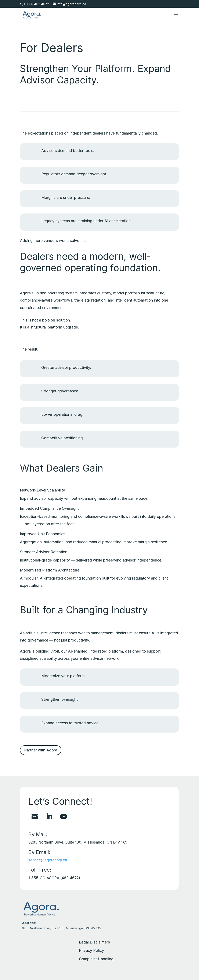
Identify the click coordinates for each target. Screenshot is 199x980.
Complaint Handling (96, 959)
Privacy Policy (91, 950)
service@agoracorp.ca (48, 860)
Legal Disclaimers (94, 942)
